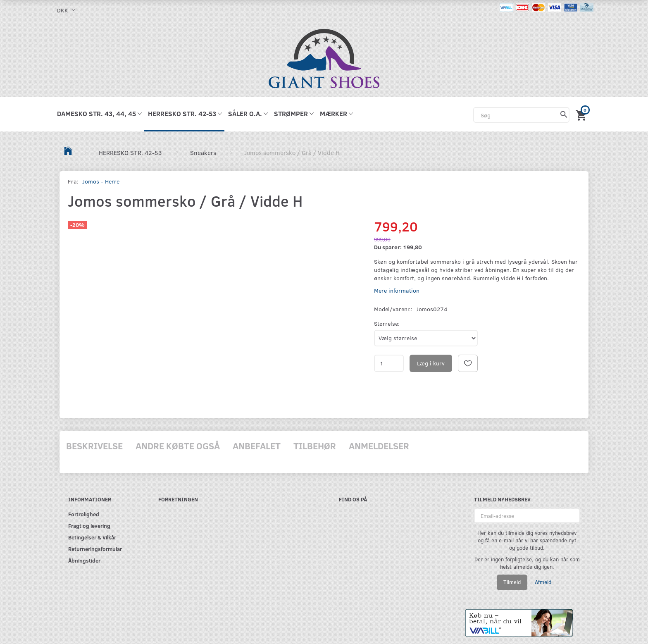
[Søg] (564, 115)
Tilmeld (512, 582)
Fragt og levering (89, 526)
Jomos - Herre (101, 181)
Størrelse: (387, 323)
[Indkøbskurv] (582, 114)
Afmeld (543, 582)
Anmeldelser (379, 446)
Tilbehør (315, 446)
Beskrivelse (94, 446)
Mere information (397, 290)
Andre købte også (178, 446)
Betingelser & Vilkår (92, 537)
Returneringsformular (95, 549)
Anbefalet (257, 446)
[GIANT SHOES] (324, 58)
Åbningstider (84, 560)
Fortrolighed (84, 514)
